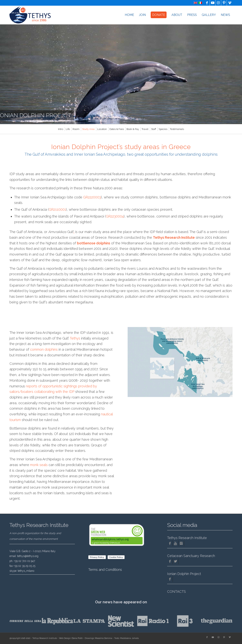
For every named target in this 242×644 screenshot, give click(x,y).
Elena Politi (77, 638)
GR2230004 (115, 216)
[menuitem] (129, 15)
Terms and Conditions (105, 570)
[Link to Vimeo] (230, 3)
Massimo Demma (104, 638)
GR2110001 (57, 209)
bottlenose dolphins (94, 243)
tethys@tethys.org (28, 556)
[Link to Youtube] (213, 3)
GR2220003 (92, 197)
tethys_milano (26, 571)
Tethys (75, 338)
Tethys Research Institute (174, 237)
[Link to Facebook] (207, 3)
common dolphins (44, 349)
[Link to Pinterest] (224, 3)
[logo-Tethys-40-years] (30, 15)
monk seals (39, 465)
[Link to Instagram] (218, 3)
